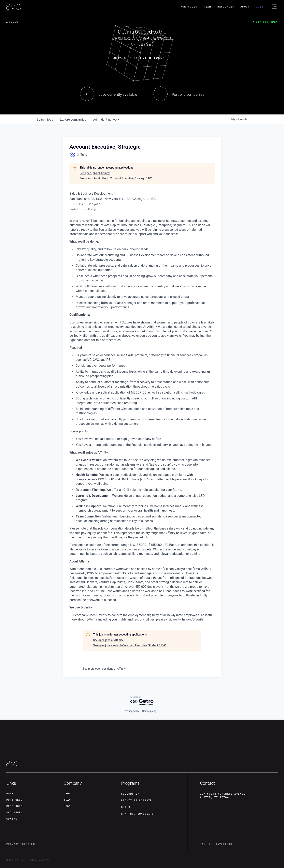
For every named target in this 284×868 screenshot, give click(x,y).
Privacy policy (132, 711)
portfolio (14, 800)
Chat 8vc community (137, 814)
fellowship (130, 794)
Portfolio (189, 7)
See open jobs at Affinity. (95, 173)
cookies (28, 844)
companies (73, 120)
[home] (14, 7)
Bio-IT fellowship (136, 801)
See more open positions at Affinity (104, 669)
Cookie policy (149, 711)
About (245, 7)
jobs (45, 120)
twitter (206, 844)
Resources (226, 7)
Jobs (260, 7)
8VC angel (14, 813)
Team (207, 7)
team (67, 800)
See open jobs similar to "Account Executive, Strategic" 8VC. (117, 178)
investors (224, 844)
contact (13, 819)
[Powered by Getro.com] (142, 701)
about (68, 794)
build (126, 807)
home (10, 794)
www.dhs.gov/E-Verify (188, 619)
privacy (13, 844)
